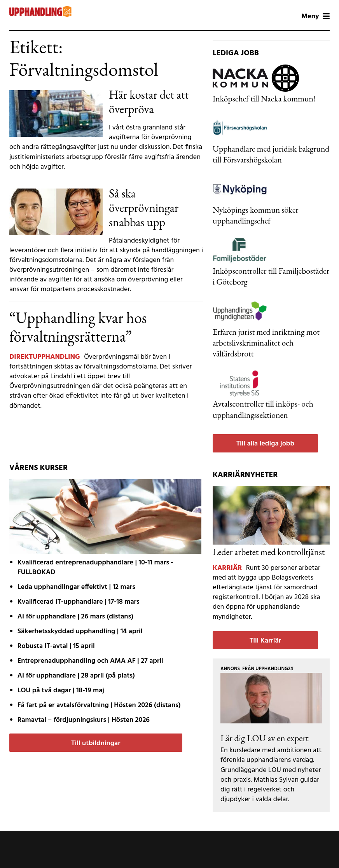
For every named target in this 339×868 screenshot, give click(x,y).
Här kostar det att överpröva (149, 102)
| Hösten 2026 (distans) (99, 705)
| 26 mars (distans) (75, 617)
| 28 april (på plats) (76, 676)
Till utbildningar (96, 743)
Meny (315, 17)
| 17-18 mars (79, 602)
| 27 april (90, 661)
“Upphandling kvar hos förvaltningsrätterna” (78, 327)
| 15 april (56, 646)
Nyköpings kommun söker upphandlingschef (256, 215)
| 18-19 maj (61, 691)
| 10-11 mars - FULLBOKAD (95, 568)
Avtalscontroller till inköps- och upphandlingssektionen (263, 409)
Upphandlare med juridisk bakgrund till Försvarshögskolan (271, 154)
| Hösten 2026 (84, 720)
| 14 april (80, 631)
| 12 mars (76, 587)
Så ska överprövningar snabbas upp (144, 208)
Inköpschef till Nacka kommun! (264, 98)
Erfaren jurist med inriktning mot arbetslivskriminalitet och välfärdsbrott (266, 342)
